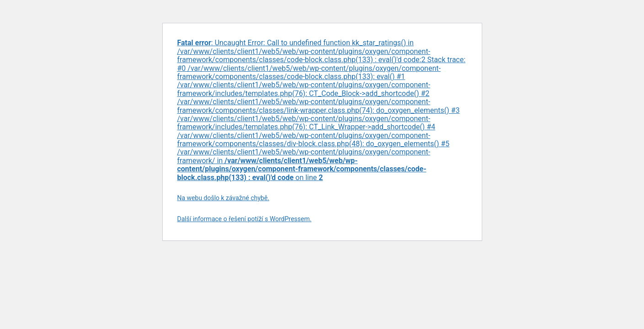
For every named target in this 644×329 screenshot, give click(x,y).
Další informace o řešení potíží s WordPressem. (245, 219)
